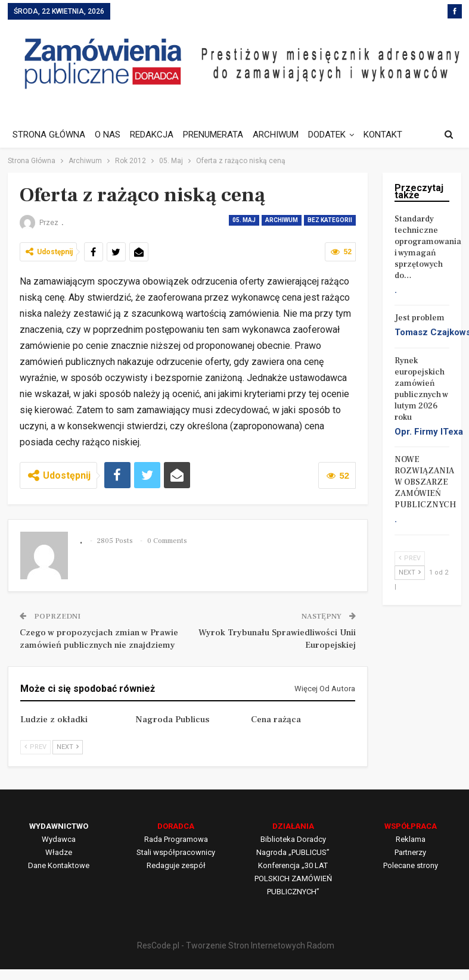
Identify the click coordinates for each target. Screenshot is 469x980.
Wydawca (59, 839)
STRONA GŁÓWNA (49, 135)
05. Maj (244, 220)
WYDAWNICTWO (59, 826)
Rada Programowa (176, 839)
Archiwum (282, 220)
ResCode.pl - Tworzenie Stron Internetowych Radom (236, 945)
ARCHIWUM (283, 135)
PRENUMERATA (218, 135)
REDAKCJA (155, 135)
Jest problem (420, 318)
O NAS (109, 135)
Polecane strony (411, 865)
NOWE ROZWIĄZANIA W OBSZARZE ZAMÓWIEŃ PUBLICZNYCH (425, 482)
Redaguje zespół (176, 865)
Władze (59, 852)
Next (68, 747)
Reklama (411, 839)
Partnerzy (410, 852)
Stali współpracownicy (176, 852)
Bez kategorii (330, 220)
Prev (35, 747)
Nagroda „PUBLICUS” (293, 852)
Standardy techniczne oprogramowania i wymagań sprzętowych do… (428, 247)
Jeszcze (391, 135)
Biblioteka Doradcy (293, 839)
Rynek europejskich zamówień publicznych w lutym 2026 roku (421, 389)
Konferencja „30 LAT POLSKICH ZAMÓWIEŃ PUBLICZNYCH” (293, 878)
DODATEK (336, 135)
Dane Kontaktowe (59, 865)
